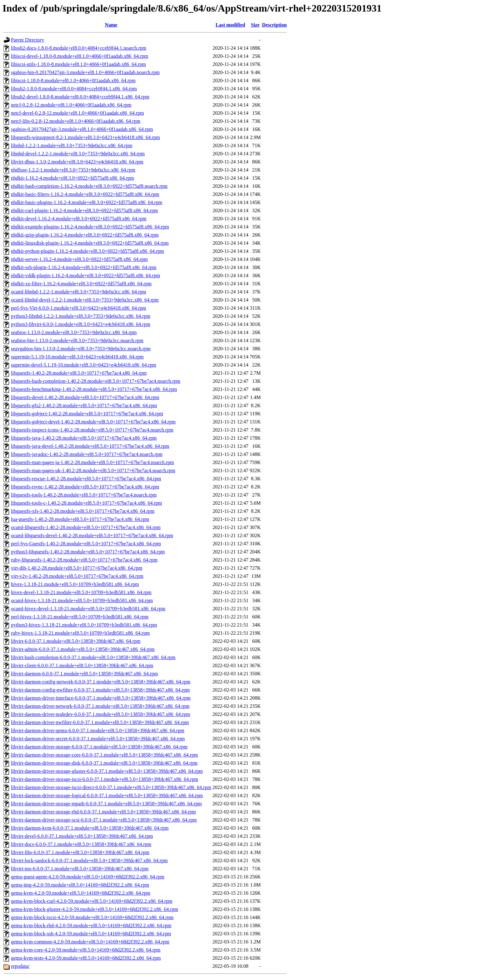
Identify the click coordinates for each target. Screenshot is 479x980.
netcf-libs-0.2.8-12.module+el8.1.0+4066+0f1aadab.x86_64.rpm (76, 121)
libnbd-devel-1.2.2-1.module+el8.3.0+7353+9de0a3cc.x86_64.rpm (78, 154)
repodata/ (20, 966)
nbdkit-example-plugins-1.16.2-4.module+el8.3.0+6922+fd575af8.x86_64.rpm (90, 227)
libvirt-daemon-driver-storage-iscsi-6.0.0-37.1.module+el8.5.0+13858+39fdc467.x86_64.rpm (105, 779)
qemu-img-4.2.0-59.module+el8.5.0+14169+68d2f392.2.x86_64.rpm (80, 885)
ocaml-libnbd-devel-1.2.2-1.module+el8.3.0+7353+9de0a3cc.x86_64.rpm (85, 300)
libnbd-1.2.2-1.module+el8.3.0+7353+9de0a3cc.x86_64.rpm (72, 145)
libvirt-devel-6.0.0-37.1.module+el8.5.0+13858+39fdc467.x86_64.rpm (82, 836)
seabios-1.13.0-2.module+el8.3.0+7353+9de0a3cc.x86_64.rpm (74, 332)
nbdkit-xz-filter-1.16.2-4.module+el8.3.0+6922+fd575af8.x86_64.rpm (81, 284)
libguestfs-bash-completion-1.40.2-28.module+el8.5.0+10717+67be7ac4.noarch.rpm (96, 381)
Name (111, 25)
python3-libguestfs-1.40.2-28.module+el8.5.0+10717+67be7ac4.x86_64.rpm (88, 552)
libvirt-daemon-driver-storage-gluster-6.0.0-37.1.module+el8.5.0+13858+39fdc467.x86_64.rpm (107, 771)
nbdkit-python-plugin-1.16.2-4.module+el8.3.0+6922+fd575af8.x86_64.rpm (87, 251)
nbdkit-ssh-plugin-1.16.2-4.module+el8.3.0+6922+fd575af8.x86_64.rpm (84, 267)
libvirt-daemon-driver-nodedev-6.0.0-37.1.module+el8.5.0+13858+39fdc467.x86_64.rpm (100, 714)
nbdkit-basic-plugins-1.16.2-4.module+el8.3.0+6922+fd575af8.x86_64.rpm (87, 202)
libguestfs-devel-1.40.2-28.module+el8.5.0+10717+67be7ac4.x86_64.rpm (85, 397)
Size (255, 25)
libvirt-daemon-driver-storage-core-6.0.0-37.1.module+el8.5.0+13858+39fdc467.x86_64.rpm (104, 755)
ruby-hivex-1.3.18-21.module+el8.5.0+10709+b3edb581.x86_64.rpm (80, 633)
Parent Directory (27, 40)
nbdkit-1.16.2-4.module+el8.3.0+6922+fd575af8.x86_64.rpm (72, 178)
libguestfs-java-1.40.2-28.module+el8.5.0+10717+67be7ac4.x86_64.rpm (84, 438)
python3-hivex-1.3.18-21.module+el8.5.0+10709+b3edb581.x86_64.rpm (84, 625)
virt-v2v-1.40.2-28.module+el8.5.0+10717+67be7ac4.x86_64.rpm (77, 576)
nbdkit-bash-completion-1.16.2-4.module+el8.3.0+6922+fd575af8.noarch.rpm (89, 186)
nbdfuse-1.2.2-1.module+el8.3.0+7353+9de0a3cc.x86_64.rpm (73, 170)
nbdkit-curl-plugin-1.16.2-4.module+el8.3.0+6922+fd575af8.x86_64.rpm (84, 210)
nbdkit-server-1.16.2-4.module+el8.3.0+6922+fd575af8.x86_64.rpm (79, 259)
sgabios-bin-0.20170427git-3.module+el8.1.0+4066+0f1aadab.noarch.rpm (85, 72)
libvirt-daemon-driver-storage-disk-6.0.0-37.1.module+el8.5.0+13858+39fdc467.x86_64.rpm (104, 763)
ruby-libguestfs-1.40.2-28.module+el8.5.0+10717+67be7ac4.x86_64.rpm (84, 560)
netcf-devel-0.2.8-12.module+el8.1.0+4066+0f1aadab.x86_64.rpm (77, 113)
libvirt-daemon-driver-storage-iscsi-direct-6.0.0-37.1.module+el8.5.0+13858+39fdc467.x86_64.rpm (111, 787)
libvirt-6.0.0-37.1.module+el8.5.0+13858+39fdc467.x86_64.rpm (76, 641)
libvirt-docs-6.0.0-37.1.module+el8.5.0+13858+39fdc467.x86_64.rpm (81, 844)
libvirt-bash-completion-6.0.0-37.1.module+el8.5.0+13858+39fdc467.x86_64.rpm (93, 657)
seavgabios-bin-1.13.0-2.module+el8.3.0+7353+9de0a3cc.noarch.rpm (81, 349)
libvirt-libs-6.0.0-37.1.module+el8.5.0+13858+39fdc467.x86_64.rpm (80, 852)
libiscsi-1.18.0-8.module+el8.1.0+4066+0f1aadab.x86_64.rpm (73, 80)
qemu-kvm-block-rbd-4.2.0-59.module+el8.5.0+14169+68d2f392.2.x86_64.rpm (91, 925)
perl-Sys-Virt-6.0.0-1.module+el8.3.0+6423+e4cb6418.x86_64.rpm (79, 308)
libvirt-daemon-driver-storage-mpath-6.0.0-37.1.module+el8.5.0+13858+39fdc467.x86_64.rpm (106, 804)
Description (274, 25)
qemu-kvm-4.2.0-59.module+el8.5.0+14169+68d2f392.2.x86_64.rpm (81, 893)
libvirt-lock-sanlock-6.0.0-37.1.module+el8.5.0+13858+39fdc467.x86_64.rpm (89, 860)
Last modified (230, 25)
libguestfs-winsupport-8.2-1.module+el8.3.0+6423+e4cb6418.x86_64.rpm (85, 137)
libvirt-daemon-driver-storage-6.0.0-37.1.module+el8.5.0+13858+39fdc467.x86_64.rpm (99, 747)
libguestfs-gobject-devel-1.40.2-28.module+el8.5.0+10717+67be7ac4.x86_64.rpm (93, 422)
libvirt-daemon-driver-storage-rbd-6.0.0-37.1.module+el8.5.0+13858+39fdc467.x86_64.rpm (103, 812)
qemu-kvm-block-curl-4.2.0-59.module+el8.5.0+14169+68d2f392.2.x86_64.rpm (92, 901)
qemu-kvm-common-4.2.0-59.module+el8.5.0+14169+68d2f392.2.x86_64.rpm (90, 942)
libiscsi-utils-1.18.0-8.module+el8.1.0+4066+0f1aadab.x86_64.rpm (78, 64)
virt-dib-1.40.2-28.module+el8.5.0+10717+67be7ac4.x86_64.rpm (77, 568)
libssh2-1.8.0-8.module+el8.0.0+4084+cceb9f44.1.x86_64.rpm (74, 89)
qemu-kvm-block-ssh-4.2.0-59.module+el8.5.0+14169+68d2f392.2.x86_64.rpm (91, 934)
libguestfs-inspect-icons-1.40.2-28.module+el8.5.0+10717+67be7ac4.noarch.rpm (92, 430)
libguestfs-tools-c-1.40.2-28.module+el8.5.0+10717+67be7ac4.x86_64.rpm (86, 503)
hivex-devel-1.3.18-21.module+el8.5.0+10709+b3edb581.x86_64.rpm (81, 592)
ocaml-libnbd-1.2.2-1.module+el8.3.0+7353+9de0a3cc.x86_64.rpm (79, 292)
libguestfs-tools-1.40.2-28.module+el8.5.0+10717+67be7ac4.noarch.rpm (84, 495)
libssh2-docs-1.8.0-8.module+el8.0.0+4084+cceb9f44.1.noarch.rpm (79, 48)
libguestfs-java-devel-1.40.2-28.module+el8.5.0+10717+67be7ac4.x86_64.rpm (90, 446)
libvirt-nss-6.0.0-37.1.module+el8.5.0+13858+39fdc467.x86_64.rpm (80, 869)
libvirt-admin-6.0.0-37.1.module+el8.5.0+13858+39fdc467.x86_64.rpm (83, 649)
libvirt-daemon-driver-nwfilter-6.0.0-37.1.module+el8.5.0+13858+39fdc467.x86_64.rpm (100, 722)
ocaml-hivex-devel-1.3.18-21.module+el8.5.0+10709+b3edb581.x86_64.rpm (88, 609)
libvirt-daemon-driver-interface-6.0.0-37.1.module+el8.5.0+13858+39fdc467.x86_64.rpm (101, 698)
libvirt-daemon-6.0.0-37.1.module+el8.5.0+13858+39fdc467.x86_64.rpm (85, 674)
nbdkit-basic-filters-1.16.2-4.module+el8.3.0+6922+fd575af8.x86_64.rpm (85, 194)
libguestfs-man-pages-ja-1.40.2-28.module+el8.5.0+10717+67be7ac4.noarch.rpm (92, 462)
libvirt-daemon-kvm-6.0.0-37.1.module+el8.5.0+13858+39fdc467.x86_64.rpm (90, 828)
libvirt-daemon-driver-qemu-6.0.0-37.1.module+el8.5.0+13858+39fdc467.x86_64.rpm (98, 730)
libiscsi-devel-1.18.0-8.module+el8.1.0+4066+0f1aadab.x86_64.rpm (80, 56)
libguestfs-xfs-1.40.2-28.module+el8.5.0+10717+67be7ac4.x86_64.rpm (83, 511)
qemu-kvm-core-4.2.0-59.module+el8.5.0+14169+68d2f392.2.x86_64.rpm (86, 950)
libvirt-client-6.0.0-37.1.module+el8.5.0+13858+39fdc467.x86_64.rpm (82, 665)
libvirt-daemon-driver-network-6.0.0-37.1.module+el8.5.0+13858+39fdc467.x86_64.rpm (100, 706)
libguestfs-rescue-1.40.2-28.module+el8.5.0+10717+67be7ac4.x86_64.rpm (86, 479)
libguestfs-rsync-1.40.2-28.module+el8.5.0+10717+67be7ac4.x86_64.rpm (85, 487)
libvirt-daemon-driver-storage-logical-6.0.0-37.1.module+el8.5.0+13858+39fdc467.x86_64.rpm (107, 795)
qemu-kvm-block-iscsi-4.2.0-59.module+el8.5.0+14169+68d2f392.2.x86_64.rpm (92, 917)
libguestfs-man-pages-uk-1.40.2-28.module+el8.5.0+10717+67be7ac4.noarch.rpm (93, 470)
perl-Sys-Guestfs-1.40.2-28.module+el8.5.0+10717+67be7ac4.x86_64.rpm (86, 544)
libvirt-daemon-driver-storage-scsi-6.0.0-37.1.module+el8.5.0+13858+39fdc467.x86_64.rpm (104, 820)
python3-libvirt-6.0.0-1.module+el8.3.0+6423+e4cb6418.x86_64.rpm (81, 324)
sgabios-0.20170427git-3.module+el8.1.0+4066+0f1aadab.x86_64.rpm (82, 129)
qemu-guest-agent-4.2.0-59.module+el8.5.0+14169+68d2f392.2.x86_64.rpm (88, 877)
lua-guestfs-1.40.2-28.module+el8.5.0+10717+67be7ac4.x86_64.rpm (80, 519)
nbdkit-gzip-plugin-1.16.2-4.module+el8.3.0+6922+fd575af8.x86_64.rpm (85, 235)
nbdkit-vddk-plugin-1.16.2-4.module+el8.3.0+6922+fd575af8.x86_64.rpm (85, 275)
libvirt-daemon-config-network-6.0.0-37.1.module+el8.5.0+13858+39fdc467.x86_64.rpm (101, 682)
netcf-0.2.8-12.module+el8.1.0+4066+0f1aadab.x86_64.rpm (71, 105)
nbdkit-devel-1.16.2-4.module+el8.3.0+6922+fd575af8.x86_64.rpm (79, 219)
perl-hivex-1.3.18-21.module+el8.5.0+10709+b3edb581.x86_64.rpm (80, 617)
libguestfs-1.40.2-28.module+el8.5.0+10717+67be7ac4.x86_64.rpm (79, 373)
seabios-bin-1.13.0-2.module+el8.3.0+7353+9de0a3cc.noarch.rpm (77, 340)
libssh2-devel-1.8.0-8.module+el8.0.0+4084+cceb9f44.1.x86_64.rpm (80, 97)
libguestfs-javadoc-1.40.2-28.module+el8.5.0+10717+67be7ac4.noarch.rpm (87, 454)
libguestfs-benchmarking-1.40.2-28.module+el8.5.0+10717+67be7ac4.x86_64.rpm (94, 389)
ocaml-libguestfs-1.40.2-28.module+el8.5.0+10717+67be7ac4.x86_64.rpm (86, 527)
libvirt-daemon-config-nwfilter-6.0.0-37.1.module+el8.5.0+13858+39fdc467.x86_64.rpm (100, 690)
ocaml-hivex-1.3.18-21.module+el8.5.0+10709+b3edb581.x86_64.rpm (82, 600)
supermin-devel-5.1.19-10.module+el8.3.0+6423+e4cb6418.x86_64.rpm (84, 365)
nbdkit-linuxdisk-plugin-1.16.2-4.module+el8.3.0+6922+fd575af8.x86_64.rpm (90, 243)
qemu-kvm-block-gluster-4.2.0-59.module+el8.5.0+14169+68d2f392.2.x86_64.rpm (95, 909)
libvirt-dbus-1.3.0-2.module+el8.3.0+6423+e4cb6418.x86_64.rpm (77, 162)
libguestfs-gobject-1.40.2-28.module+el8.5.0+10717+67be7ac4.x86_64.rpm (87, 414)
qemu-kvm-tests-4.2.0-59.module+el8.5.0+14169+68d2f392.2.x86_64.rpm (86, 958)
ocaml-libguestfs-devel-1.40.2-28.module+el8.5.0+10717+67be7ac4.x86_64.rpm (92, 535)
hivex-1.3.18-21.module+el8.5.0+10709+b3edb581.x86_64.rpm (75, 584)
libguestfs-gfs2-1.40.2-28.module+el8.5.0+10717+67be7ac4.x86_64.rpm (84, 405)
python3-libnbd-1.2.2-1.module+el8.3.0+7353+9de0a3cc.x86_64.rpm (81, 316)
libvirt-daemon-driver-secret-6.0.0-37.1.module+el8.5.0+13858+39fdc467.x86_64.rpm (98, 739)
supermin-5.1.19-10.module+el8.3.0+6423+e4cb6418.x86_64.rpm (77, 357)
